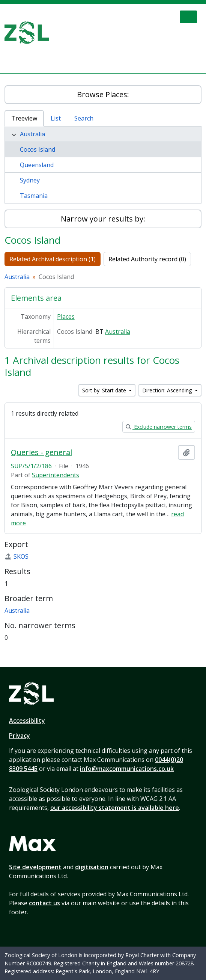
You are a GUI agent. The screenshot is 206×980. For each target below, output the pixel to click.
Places (66, 317)
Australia (32, 134)
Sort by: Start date (105, 390)
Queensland (37, 165)
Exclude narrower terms (159, 427)
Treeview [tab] (24, 118)
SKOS (17, 556)
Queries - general (41, 452)
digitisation (92, 867)
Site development (35, 867)
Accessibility (27, 721)
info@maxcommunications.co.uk (127, 769)
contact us (44, 903)
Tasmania (34, 196)
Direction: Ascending (168, 390)
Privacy (20, 736)
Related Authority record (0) (147, 259)
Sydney (30, 180)
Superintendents (56, 475)
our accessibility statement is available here (115, 808)
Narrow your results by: (103, 219)
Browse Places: (103, 94)
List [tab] (56, 118)
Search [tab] (84, 118)
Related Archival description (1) (53, 259)
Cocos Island (38, 149)
